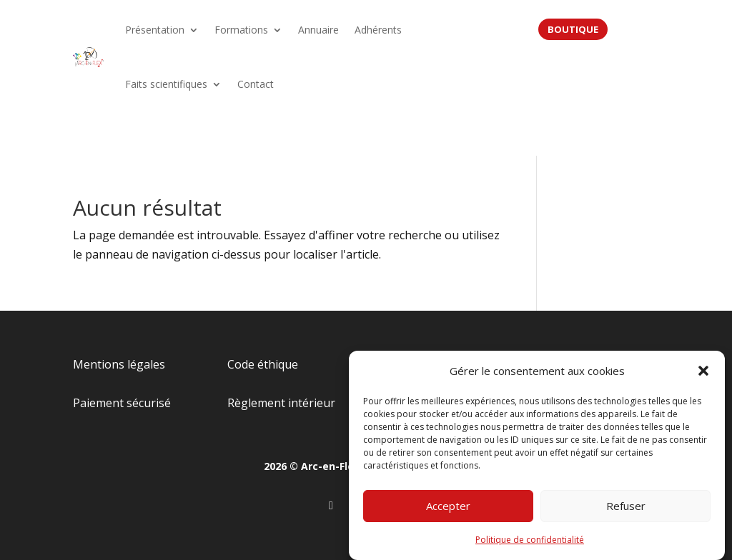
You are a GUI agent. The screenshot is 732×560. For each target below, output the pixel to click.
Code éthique (263, 364)
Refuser (626, 509)
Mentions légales (119, 364)
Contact (256, 84)
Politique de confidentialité (530, 542)
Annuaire (318, 30)
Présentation (155, 30)
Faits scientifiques (166, 84)
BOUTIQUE (573, 29)
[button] (703, 374)
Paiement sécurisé (122, 403)
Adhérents (378, 30)
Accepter (448, 509)
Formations (241, 30)
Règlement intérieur (281, 403)
